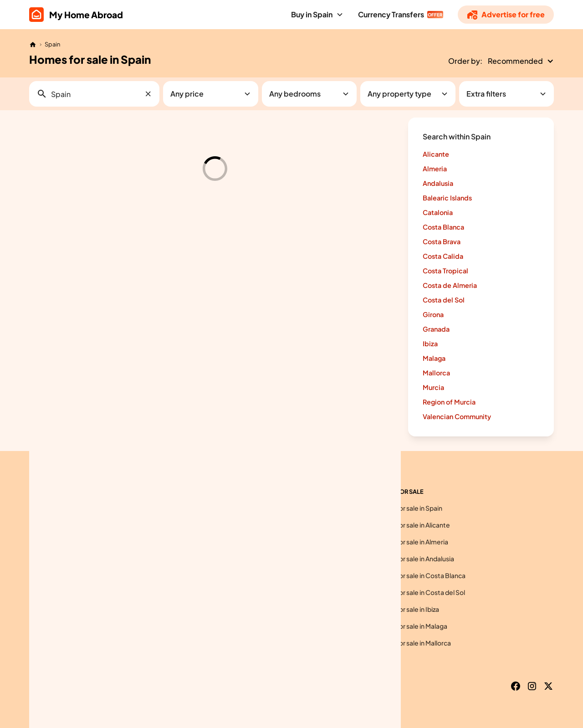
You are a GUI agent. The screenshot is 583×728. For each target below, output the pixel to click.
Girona (433, 314)
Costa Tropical (445, 271)
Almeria (435, 169)
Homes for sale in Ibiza (406, 609)
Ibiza (430, 343)
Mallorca (436, 373)
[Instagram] (532, 686)
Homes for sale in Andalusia (414, 559)
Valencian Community (457, 416)
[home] (76, 15)
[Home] (33, 45)
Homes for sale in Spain (408, 508)
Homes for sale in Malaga (410, 626)
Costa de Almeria (450, 285)
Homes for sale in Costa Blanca (419, 575)
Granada (436, 329)
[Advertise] (506, 15)
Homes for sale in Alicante (412, 525)
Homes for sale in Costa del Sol (419, 592)
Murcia (433, 387)
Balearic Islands (447, 198)
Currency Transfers (391, 14)
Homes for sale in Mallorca (412, 643)
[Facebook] (516, 686)
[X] (548, 686)
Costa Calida (443, 256)
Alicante (436, 154)
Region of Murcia (449, 402)
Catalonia (438, 212)
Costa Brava (442, 241)
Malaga (434, 358)
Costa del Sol (444, 300)
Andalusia (438, 183)
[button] (317, 15)
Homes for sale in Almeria (411, 542)
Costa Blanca (443, 227)
